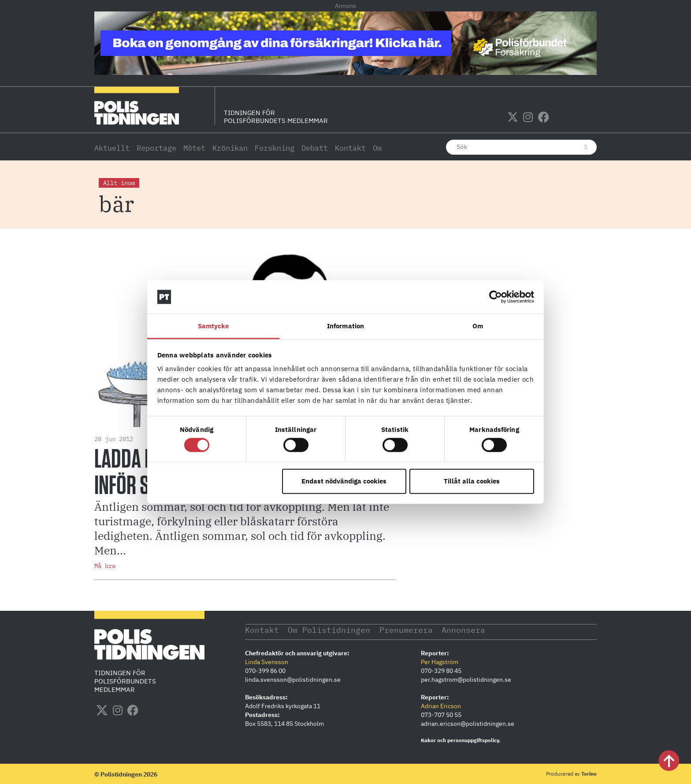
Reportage (156, 148)
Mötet (194, 148)
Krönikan (230, 148)
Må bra (105, 566)
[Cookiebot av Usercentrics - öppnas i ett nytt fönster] (496, 297)
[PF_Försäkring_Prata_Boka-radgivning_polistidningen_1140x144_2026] (345, 72)
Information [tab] (345, 326)
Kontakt (350, 148)
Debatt (315, 148)
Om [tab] (478, 326)
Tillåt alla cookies (472, 481)
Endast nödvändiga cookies (344, 481)
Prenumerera (407, 630)
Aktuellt (112, 148)
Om (377, 148)
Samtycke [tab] (214, 326)
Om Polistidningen (329, 630)
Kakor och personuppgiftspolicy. (461, 740)
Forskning (275, 148)
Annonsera (464, 630)
